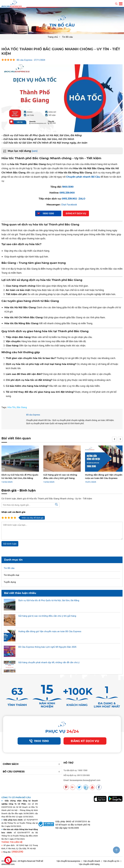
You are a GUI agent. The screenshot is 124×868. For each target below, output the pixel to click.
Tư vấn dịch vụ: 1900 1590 (75, 770)
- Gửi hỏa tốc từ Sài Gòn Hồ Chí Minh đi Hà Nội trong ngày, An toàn (44, 143)
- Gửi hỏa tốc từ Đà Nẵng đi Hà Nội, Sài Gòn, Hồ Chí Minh (38, 139)
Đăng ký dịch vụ (85, 741)
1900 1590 (39, 741)
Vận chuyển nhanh (92, 861)
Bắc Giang (22, 407)
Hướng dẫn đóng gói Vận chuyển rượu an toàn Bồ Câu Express (50, 631)
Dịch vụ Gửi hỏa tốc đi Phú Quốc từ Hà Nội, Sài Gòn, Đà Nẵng (49, 600)
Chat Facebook (69, 204)
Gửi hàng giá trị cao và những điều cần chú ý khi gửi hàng (47, 616)
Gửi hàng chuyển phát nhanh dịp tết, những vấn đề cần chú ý (49, 662)
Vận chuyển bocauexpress (68, 861)
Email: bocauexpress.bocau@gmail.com (82, 780)
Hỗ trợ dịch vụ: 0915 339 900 (77, 775)
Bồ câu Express (33, 415)
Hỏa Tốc (12, 407)
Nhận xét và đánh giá (13, 512)
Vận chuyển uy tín (111, 861)
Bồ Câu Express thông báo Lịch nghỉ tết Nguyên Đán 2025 (47, 647)
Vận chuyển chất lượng (89, 864)
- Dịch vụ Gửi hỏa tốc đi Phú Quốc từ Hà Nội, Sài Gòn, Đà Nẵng (42, 135)
